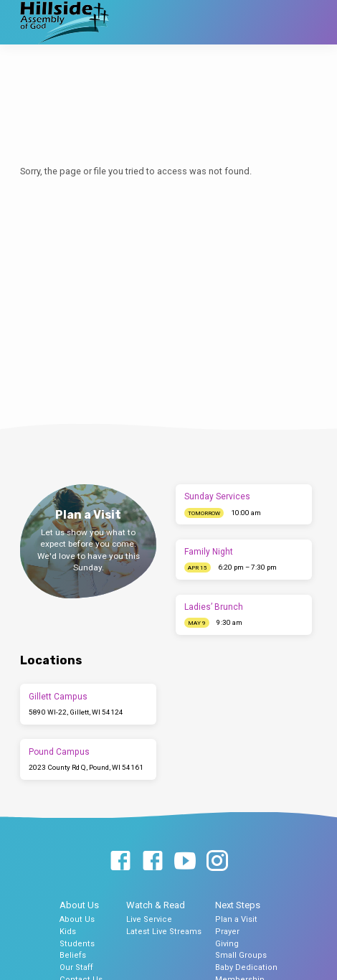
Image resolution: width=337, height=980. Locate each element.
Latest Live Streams (164, 932)
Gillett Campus (58, 697)
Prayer (227, 932)
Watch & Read (156, 905)
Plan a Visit (236, 919)
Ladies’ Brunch (214, 607)
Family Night (209, 552)
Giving (227, 944)
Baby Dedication (246, 967)
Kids (68, 932)
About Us (79, 905)
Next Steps (238, 905)
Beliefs (73, 955)
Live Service (149, 919)
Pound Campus (59, 752)
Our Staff (76, 967)
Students (77, 944)
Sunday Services (217, 496)
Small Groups (241, 955)
